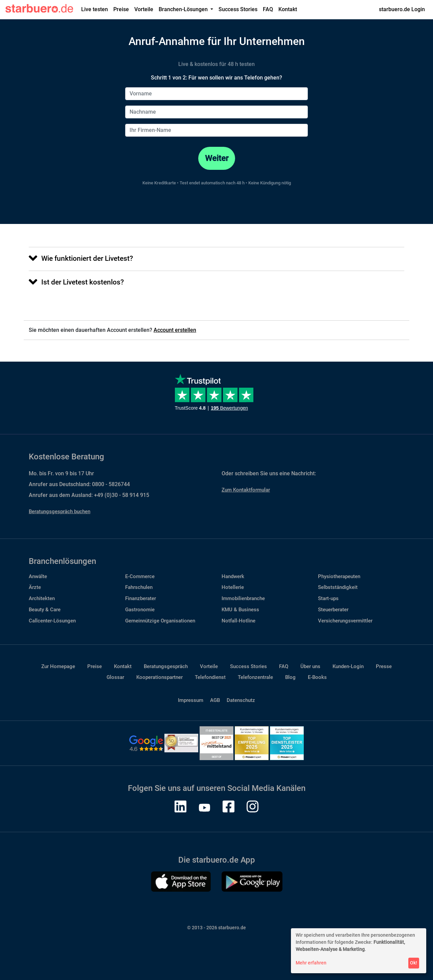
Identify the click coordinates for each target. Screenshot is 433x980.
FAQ (268, 9)
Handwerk (233, 576)
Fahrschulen (139, 587)
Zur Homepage (58, 666)
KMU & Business (240, 610)
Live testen (95, 9)
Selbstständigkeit (338, 587)
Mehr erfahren (311, 963)
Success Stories (238, 9)
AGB (215, 700)
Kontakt (288, 9)
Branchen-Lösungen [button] (184, 9)
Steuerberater (333, 610)
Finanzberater (141, 598)
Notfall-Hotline (238, 621)
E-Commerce (140, 576)
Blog (290, 677)
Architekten (42, 598)
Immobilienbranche (243, 598)
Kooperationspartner (159, 677)
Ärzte (35, 587)
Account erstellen (175, 330)
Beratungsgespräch (166, 666)
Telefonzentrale (255, 677)
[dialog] (359, 951)
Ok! (414, 963)
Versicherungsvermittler (345, 621)
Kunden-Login (348, 666)
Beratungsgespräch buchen (60, 511)
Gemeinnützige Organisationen (160, 621)
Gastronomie (140, 610)
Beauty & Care (45, 610)
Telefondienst (210, 677)
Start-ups (328, 598)
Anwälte (38, 576)
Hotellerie (233, 587)
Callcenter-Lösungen (52, 621)
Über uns (310, 666)
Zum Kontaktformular (246, 490)
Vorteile (144, 9)
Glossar (115, 677)
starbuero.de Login (402, 9)
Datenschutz (241, 700)
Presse (384, 666)
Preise (121, 9)
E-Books (317, 677)
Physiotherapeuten (339, 576)
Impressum (191, 700)
